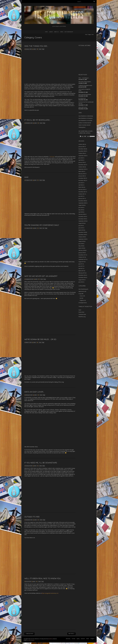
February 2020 (82, 214)
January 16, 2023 (29, 466)
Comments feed (82, 314)
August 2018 (81, 241)
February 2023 (82, 174)
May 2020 (81, 210)
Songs (43, 49)
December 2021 (82, 192)
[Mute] (90, 136)
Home (46, 32)
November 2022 (82, 180)
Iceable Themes (31, 640)
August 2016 (81, 280)
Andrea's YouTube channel (85, 123)
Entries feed (81, 312)
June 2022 (81, 183)
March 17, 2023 (29, 342)
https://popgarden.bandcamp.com (50, 593)
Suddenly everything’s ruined (85, 85)
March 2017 (81, 271)
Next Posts (71, 634)
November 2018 (82, 235)
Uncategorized (82, 303)
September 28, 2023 (29, 279)
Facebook (83, 639)
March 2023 (81, 171)
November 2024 (82, 151)
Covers (40, 49)
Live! (43, 228)
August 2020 (81, 205)
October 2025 (82, 144)
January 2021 (82, 198)
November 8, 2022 (29, 520)
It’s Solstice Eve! (82, 98)
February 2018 (82, 250)
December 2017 (82, 255)
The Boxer (52, 157)
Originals (82, 300)
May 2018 (81, 246)
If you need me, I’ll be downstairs (41, 463)
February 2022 (82, 189)
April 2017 (81, 268)
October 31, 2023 (29, 180)
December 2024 (82, 149)
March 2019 (81, 230)
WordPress (51, 639)
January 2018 (82, 253)
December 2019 (82, 217)
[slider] (85, 136)
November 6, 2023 (29, 123)
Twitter (88, 639)
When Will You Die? (83, 107)
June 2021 (81, 196)
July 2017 (81, 264)
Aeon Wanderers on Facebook (86, 118)
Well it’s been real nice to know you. (43, 578)
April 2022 (81, 185)
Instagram (92, 639)
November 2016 (82, 277)
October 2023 (82, 167)
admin (35, 49)
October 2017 (82, 257)
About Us (56, 32)
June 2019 (81, 228)
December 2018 (82, 232)
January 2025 (82, 147)
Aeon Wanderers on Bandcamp (86, 116)
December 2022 (82, 178)
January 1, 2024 (29, 49)
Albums (51, 32)
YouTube (73, 639)
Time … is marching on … (84, 78)
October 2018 (82, 237)
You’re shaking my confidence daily (42, 225)
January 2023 (82, 176)
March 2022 (81, 187)
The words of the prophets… (85, 82)
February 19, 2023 (29, 395)
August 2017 (81, 262)
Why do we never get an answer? (41, 276)
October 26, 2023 (29, 228)
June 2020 (81, 207)
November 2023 (82, 165)
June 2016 (81, 282)
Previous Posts (29, 634)
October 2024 (82, 153)
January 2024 (82, 162)
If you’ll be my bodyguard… (37, 120)
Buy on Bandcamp (69, 32)
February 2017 (82, 273)
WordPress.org (82, 317)
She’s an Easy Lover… (34, 392)
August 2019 (81, 223)
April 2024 (81, 160)
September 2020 (82, 203)
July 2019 (81, 226)
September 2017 (82, 259)
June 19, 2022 (28, 582)
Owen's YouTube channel (84, 125)
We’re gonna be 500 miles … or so (40, 339)
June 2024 (81, 158)
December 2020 (82, 201)
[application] (86, 136)
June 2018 (81, 244)
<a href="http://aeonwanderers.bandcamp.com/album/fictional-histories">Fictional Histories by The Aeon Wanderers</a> (85, 60)
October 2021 (82, 194)
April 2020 (81, 212)
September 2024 (82, 156)
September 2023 (82, 169)
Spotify (78, 639)
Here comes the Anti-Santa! (85, 94)
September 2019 (82, 221)
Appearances (82, 291)
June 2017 (81, 266)
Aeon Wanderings (83, 289)
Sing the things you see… (36, 46)
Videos (62, 32)
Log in (80, 310)
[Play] (81, 136)
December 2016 (82, 275)
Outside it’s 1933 (32, 517)
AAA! (26, 177)
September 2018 (82, 239)
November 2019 (82, 219)
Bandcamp (68, 639)
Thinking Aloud (82, 127)
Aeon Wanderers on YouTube (85, 120)
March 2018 (81, 248)
